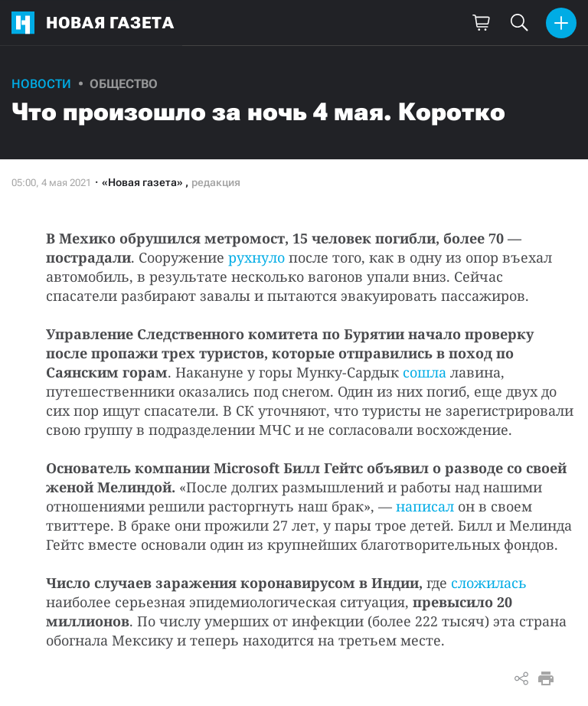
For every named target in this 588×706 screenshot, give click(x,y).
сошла (425, 372)
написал (425, 506)
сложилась (489, 583)
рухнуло (256, 257)
